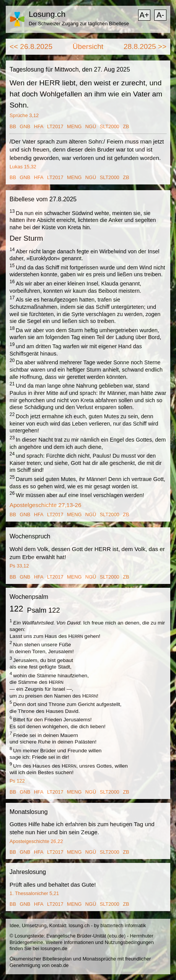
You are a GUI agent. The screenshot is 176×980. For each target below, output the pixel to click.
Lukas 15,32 (23, 167)
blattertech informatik (123, 925)
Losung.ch (47, 14)
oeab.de (60, 965)
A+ (144, 15)
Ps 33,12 (19, 566)
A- (160, 15)
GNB (25, 126)
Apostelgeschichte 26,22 (36, 841)
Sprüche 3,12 (24, 115)
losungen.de (54, 948)
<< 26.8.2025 (31, 46)
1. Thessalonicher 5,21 (34, 893)
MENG (74, 126)
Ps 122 (17, 781)
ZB (126, 126)
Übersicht (88, 46)
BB (13, 126)
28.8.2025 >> (145, 46)
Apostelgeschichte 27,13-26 (45, 505)
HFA (39, 126)
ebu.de (117, 936)
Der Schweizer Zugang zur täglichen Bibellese (79, 24)
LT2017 (55, 126)
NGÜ (91, 126)
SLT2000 (110, 126)
